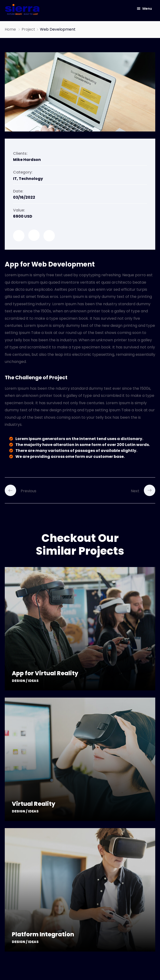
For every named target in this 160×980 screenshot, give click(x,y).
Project (28, 29)
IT (15, 179)
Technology (31, 179)
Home (10, 29)
